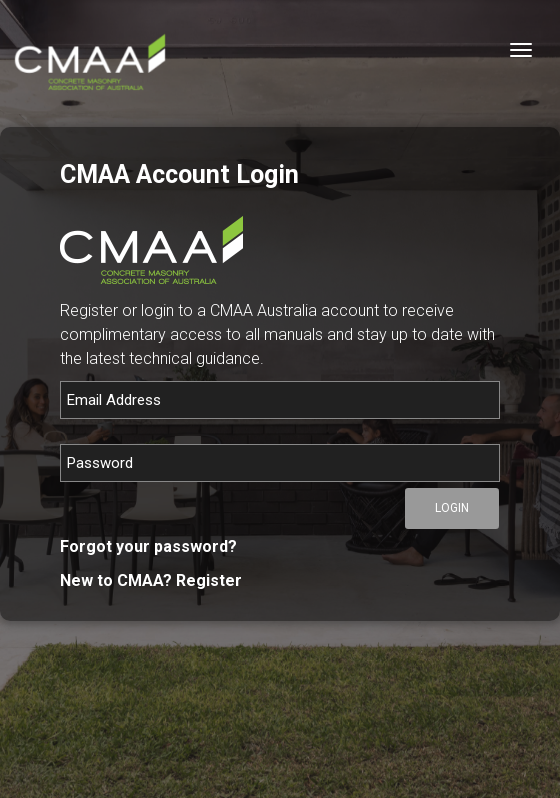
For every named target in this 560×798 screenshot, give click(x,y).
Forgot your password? (148, 546)
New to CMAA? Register (151, 580)
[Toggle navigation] (521, 50)
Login (452, 508)
